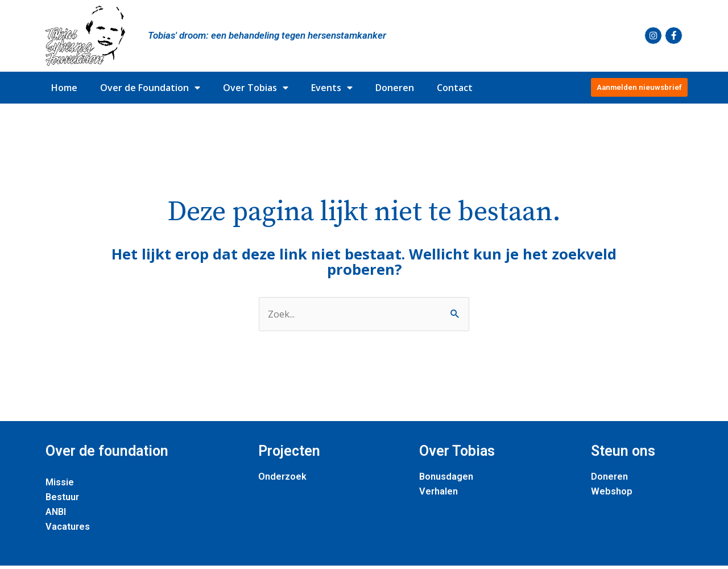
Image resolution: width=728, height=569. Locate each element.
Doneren (395, 88)
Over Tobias (256, 88)
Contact (455, 88)
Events (332, 88)
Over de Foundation (150, 88)
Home (64, 88)
